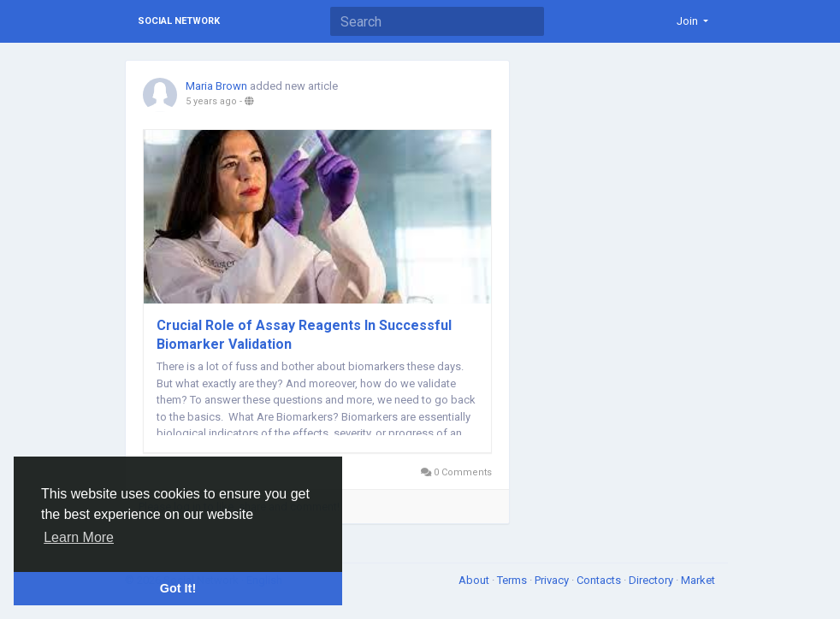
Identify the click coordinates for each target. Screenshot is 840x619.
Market (698, 580)
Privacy (553, 580)
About (475, 580)
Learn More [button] (79, 537)
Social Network (179, 21)
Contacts (600, 580)
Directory (652, 580)
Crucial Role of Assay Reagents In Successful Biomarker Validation (304, 335)
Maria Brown (216, 86)
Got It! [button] (178, 588)
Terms (513, 580)
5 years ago (211, 101)
